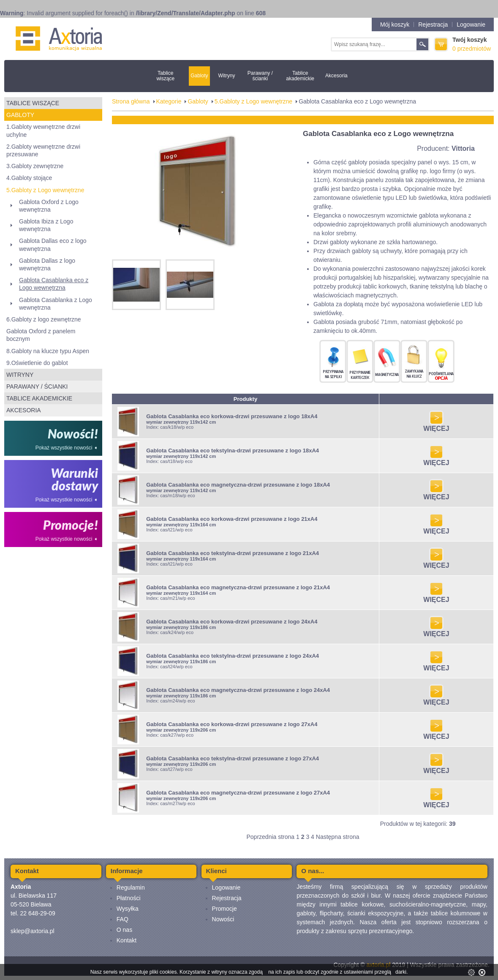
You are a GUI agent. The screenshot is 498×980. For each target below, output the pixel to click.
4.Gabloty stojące (29, 178)
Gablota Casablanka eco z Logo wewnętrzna (54, 284)
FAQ (122, 919)
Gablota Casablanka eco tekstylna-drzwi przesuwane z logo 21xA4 (233, 553)
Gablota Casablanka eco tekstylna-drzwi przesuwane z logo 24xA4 (233, 656)
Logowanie (471, 24)
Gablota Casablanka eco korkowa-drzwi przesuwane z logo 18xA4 (232, 416)
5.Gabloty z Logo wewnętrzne (45, 190)
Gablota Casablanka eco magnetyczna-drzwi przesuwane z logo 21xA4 (238, 587)
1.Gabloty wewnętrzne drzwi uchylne (43, 131)
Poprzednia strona (270, 837)
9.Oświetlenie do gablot (37, 363)
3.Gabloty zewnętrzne (35, 166)
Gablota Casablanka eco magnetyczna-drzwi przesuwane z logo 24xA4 (238, 690)
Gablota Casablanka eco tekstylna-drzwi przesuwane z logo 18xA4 (233, 451)
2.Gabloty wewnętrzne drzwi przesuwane (43, 150)
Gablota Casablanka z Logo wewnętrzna (56, 304)
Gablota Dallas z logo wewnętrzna (47, 264)
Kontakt (127, 940)
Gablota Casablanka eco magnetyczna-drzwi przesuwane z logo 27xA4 (238, 793)
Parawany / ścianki (260, 76)
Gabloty (199, 76)
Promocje (225, 909)
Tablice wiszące (165, 76)
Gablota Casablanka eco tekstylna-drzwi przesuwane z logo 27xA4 (233, 758)
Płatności (129, 898)
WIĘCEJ (436, 426)
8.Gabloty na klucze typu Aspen (48, 351)
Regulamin (131, 887)
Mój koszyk (395, 24)
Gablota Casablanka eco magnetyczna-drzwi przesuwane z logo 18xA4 (238, 485)
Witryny (226, 76)
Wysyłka (128, 909)
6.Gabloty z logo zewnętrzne (44, 319)
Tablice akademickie (300, 76)
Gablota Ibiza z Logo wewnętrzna (46, 225)
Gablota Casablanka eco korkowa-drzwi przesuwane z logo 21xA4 (232, 519)
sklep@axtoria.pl (33, 931)
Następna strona (338, 837)
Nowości (223, 919)
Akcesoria (336, 76)
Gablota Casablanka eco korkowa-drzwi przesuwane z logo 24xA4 (232, 622)
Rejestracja (433, 24)
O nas (124, 930)
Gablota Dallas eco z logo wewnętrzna (53, 245)
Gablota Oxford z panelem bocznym (41, 335)
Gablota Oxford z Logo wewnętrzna (49, 206)
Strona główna (131, 101)
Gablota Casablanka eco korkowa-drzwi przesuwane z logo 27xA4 (232, 724)
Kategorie (169, 101)
